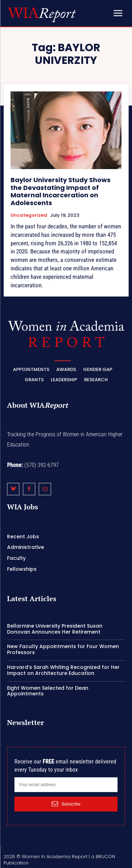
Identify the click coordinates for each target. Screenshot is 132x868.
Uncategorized (29, 215)
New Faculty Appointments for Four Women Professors (63, 649)
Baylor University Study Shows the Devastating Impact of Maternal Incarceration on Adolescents (61, 191)
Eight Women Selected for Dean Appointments (48, 691)
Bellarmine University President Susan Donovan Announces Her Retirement (55, 629)
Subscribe (66, 804)
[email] (66, 785)
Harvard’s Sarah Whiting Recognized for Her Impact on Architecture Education (63, 670)
